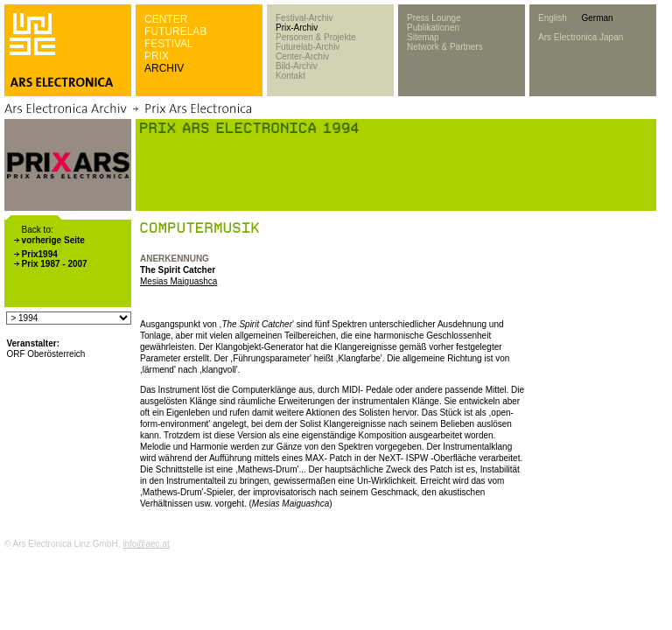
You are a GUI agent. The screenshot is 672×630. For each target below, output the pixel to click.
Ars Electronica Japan (581, 37)
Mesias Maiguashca (178, 281)
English (553, 18)
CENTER (166, 19)
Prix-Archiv (297, 28)
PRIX (157, 56)
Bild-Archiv (297, 66)
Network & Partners (445, 47)
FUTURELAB (175, 31)
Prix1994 (40, 254)
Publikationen (433, 28)
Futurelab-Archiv (308, 47)
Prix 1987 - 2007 (55, 264)
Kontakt (290, 76)
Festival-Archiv (304, 18)
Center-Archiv (302, 56)
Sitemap (423, 37)
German (597, 18)
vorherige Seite (53, 240)
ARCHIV (164, 68)
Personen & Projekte (316, 37)
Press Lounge (434, 18)
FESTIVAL (169, 44)
